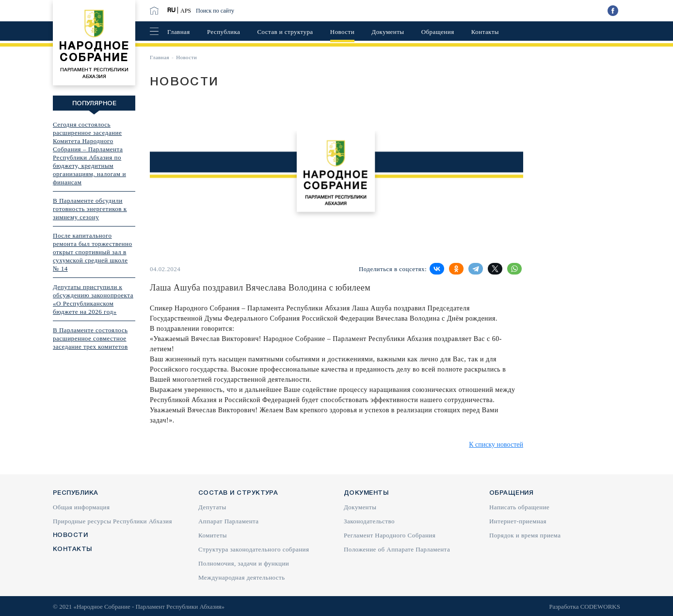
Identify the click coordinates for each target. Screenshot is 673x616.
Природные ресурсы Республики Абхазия (112, 521)
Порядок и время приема (525, 535)
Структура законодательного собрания (254, 549)
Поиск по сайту (215, 11)
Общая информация (81, 507)
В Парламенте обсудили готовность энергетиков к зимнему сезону (90, 209)
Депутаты (212, 507)
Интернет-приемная (518, 521)
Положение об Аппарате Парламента (397, 549)
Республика (224, 32)
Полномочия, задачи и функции (244, 563)
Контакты (485, 32)
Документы (388, 32)
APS (186, 11)
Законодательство (369, 521)
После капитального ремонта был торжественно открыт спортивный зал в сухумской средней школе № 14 (93, 252)
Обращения (438, 32)
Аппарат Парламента (229, 521)
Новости (342, 32)
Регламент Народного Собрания (390, 535)
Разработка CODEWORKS (585, 607)
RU (171, 10)
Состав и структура (285, 32)
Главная (179, 32)
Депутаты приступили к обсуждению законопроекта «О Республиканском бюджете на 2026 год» (93, 299)
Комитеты (213, 535)
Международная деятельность (242, 577)
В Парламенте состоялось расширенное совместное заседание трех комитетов (90, 338)
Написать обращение (519, 507)
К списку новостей (496, 445)
